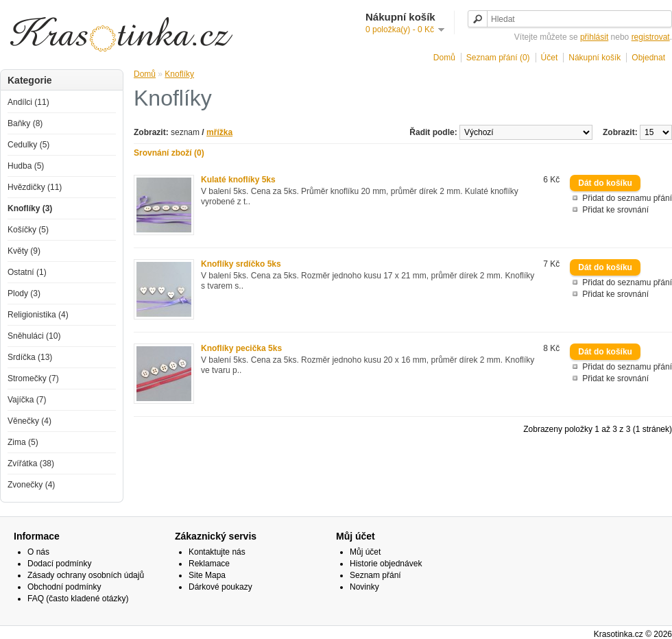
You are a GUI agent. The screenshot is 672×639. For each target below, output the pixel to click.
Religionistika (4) (38, 315)
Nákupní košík (595, 58)
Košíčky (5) (28, 230)
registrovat (651, 37)
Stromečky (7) (33, 378)
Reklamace (209, 564)
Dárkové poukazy (220, 587)
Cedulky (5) (28, 145)
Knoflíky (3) (30, 208)
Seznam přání (375, 575)
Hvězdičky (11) (35, 187)
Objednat (648, 58)
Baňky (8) (25, 123)
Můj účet (365, 552)
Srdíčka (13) (30, 357)
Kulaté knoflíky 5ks (238, 180)
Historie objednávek (386, 564)
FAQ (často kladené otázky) (78, 599)
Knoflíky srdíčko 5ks (241, 264)
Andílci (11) (28, 102)
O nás (38, 552)
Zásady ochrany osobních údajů (86, 575)
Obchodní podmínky (64, 587)
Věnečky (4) (29, 421)
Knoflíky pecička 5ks (241, 348)
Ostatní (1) (27, 272)
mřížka (219, 132)
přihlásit (594, 37)
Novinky (364, 587)
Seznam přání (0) (498, 58)
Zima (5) (23, 442)
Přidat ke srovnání (615, 210)
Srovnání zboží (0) (169, 153)
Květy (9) (24, 251)
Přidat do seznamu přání (627, 198)
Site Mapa (207, 575)
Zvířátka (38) (31, 463)
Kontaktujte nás (217, 552)
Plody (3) (24, 293)
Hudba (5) (26, 166)
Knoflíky (179, 74)
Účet (550, 58)
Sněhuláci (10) (34, 336)
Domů (444, 58)
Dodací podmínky (59, 564)
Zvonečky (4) (31, 485)
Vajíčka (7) (27, 400)
